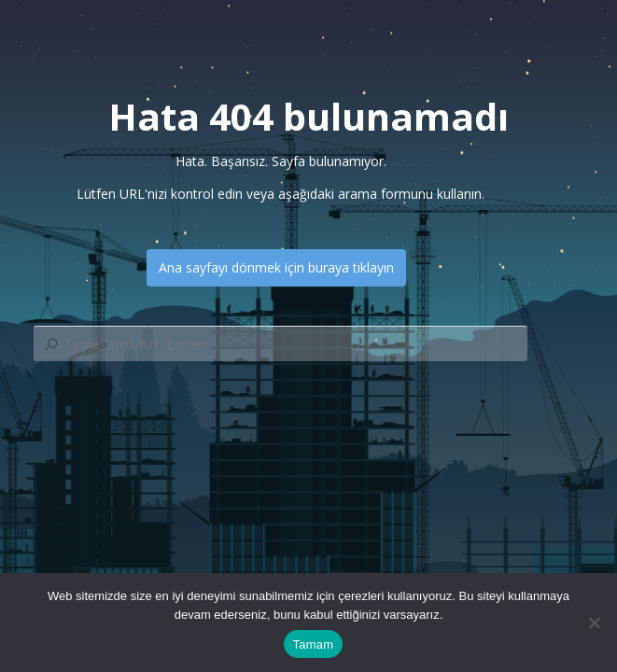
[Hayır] (594, 623)
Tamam (314, 644)
